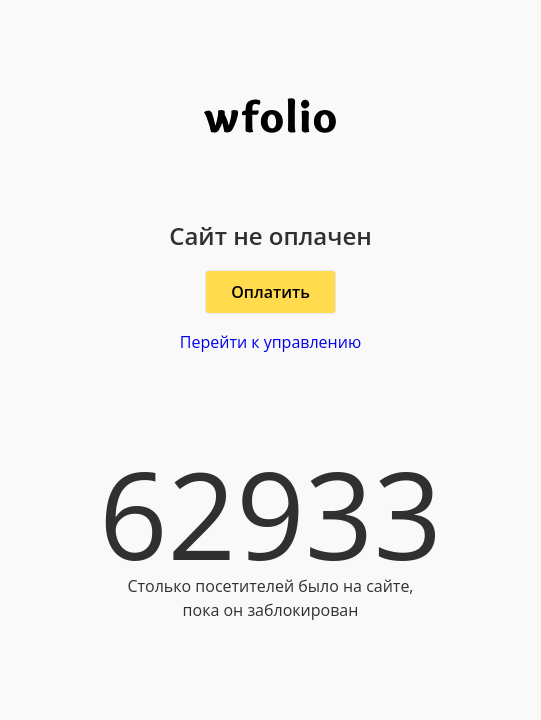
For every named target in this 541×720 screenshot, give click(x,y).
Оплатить (270, 292)
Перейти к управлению (270, 342)
